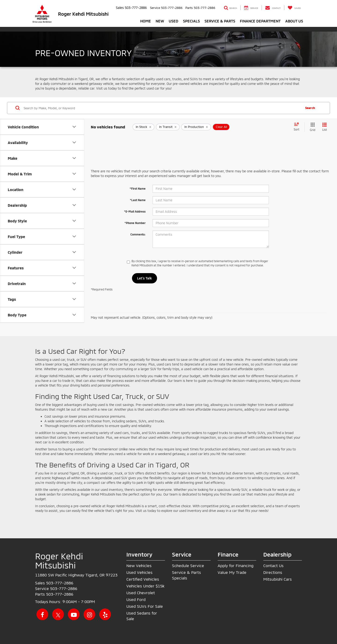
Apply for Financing (236, 565)
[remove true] (143, 127)
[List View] (325, 127)
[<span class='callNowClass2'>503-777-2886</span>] (64, 588)
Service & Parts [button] (220, 21)
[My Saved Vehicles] (294, 8)
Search (310, 108)
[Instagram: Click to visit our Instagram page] (89, 614)
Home (146, 21)
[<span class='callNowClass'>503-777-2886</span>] (60, 583)
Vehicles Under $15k (145, 586)
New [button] (160, 21)
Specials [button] (191, 21)
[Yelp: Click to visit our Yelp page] (105, 614)
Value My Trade (232, 572)
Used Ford (136, 599)
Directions (273, 572)
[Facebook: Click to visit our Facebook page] (42, 614)
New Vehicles (139, 565)
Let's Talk (145, 278)
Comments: (138, 234)
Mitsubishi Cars (278, 579)
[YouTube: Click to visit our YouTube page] (74, 614)
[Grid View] (312, 127)
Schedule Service (188, 565)
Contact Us (273, 565)
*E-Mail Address (135, 211)
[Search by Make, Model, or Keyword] (162, 108)
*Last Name (138, 200)
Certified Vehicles (143, 579)
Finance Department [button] (260, 21)
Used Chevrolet (141, 593)
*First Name (138, 188)
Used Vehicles (139, 572)
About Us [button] (294, 21)
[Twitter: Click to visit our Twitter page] (58, 614)
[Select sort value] (298, 127)
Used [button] (174, 21)
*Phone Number (135, 223)
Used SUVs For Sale (145, 606)
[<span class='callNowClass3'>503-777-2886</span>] (60, 594)
